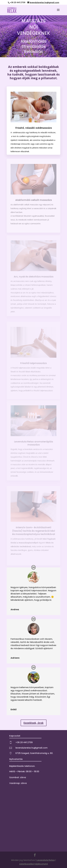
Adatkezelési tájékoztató (34, 864)
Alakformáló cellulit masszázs (34, 200)
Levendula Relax (46, 860)
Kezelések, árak (34, 723)
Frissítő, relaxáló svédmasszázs (34, 128)
